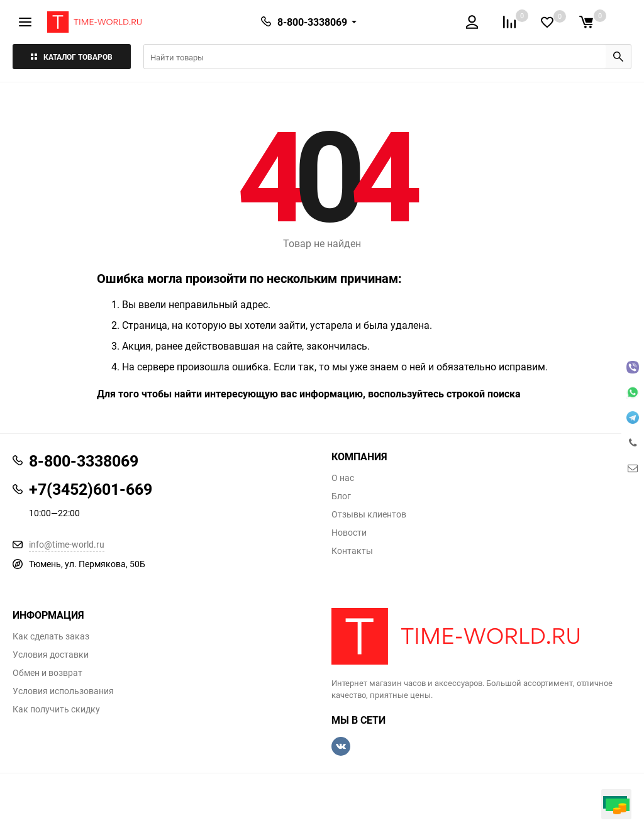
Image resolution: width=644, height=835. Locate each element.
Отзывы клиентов (369, 514)
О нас (343, 478)
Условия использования (63, 691)
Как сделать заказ (51, 636)
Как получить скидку (56, 709)
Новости (349, 533)
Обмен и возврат (47, 673)
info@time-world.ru (67, 544)
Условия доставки (51, 655)
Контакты (352, 551)
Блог (341, 496)
